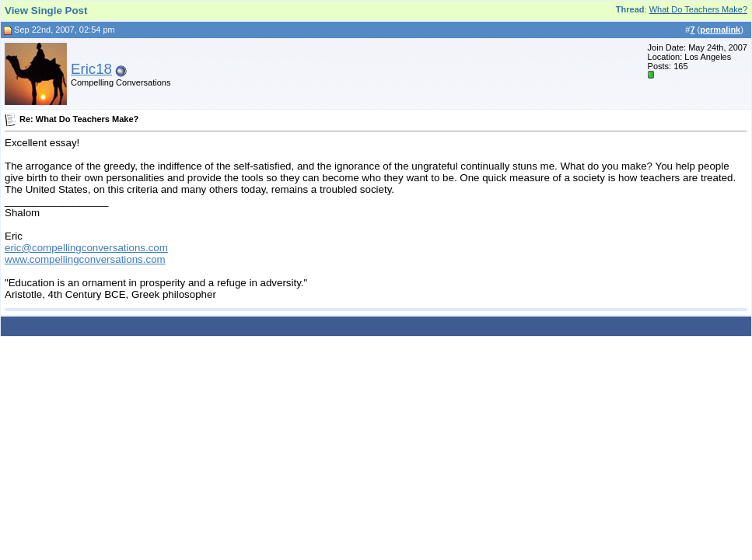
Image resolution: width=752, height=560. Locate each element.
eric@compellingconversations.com (86, 248)
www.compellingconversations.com (85, 259)
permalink (720, 30)
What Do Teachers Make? (698, 9)
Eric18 (91, 69)
